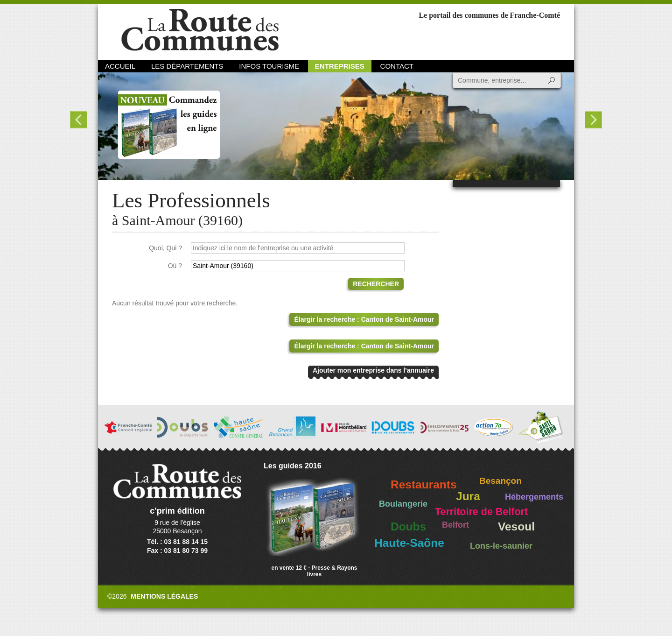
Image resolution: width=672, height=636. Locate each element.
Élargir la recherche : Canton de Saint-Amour (364, 319)
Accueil (120, 66)
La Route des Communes (200, 30)
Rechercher (376, 284)
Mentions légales (164, 596)
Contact (397, 66)
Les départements (187, 66)
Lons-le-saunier (501, 546)
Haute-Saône (409, 543)
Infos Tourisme (269, 66)
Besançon (500, 481)
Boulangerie (403, 504)
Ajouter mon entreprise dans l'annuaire (373, 370)
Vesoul (516, 526)
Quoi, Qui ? (165, 248)
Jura (468, 496)
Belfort (455, 525)
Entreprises (340, 66)
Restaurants (424, 484)
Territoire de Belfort (481, 512)
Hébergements (534, 497)
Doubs (408, 526)
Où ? (175, 266)
